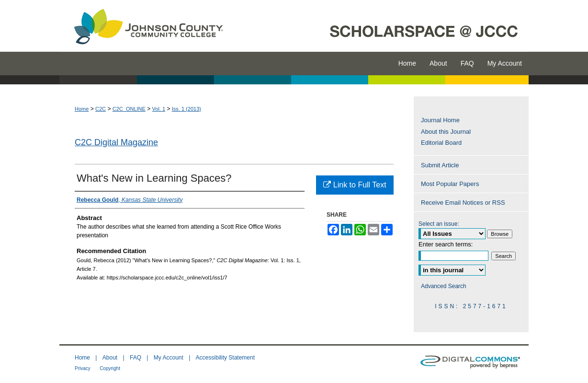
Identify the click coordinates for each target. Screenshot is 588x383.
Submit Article (440, 165)
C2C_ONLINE (129, 109)
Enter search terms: (446, 244)
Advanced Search (444, 286)
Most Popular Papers (450, 184)
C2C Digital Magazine (116, 142)
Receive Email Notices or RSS (463, 203)
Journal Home (440, 120)
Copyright (110, 368)
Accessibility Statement (225, 358)
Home (82, 109)
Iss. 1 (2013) (187, 109)
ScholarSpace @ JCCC (381, 26)
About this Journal (446, 132)
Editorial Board (441, 143)
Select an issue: (439, 224)
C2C (101, 109)
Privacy (83, 368)
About (110, 358)
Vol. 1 (159, 109)
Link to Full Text (355, 185)
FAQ (136, 358)
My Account (169, 358)
